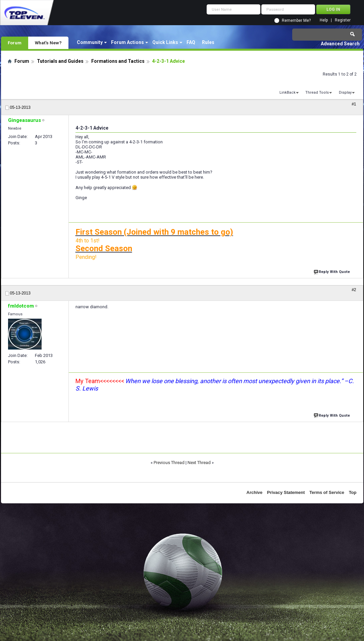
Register (343, 20)
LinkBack (288, 93)
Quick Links (165, 42)
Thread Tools (317, 93)
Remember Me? (296, 20)
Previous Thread (169, 463)
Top (353, 492)
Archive (255, 492)
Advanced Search (340, 44)
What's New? (48, 43)
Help (324, 20)
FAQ (191, 42)
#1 (354, 104)
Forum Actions (127, 42)
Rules (208, 42)
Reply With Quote (332, 271)
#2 (354, 290)
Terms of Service (327, 492)
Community (90, 42)
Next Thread (199, 463)
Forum (15, 43)
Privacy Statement (286, 492)
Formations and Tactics (118, 61)
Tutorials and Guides (60, 61)
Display (345, 93)
